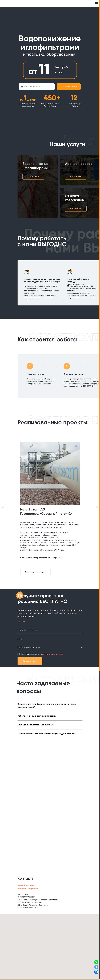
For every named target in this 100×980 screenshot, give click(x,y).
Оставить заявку (69, 87)
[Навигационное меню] (96, 3)
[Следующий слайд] (97, 508)
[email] (50, 639)
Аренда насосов (79, 164)
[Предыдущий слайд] (3, 508)
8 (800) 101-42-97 (27, 886)
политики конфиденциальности (53, 654)
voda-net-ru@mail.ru (28, 889)
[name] (50, 622)
